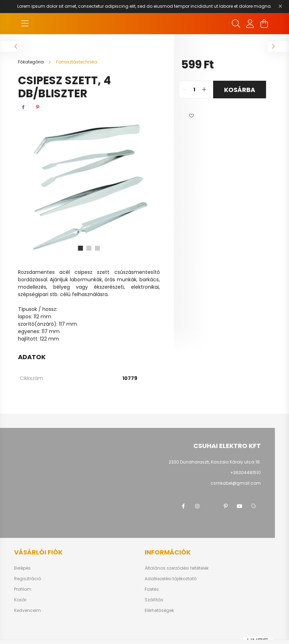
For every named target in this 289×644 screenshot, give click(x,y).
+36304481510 (245, 473)
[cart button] (264, 24)
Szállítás (154, 600)
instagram (197, 506)
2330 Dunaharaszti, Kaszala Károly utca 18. (215, 462)
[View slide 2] (89, 248)
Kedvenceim (28, 611)
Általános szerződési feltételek (177, 568)
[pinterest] (38, 107)
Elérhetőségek (159, 611)
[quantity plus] (204, 90)
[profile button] (250, 24)
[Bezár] (280, 6)
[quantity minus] (185, 90)
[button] (192, 116)
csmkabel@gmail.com (236, 483)
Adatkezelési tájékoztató (171, 579)
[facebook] (23, 107)
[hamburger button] (25, 24)
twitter (211, 506)
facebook (183, 506)
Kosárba (240, 90)
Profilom (23, 589)
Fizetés (152, 589)
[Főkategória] (31, 62)
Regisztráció (28, 579)
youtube (240, 506)
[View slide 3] (97, 248)
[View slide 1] (80, 248)
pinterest (225, 506)
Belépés (22, 568)
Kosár (20, 600)
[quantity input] (194, 90)
